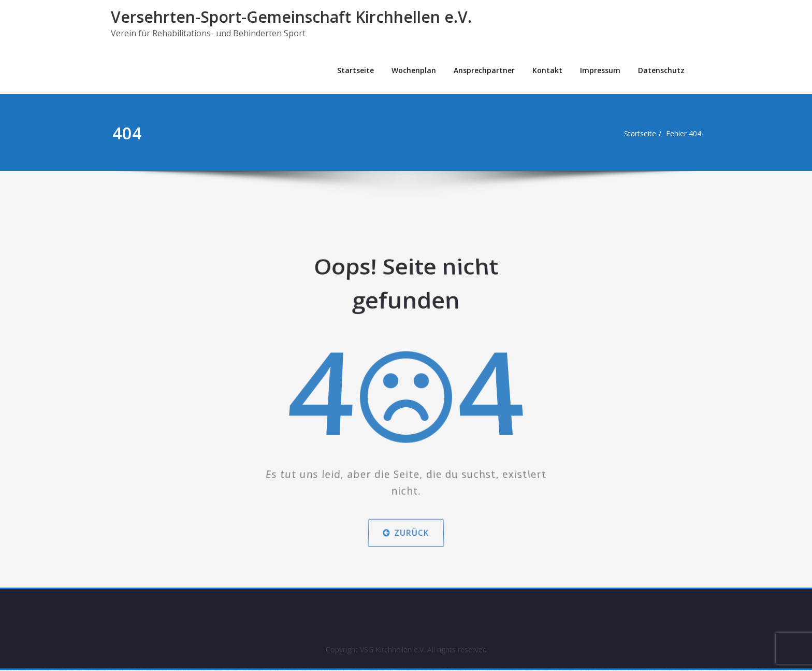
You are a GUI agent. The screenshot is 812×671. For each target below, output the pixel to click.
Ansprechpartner (484, 70)
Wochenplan (414, 70)
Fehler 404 (687, 134)
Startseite (356, 70)
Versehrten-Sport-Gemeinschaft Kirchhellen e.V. (291, 17)
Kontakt (547, 70)
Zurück (406, 514)
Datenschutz (661, 70)
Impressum (600, 70)
